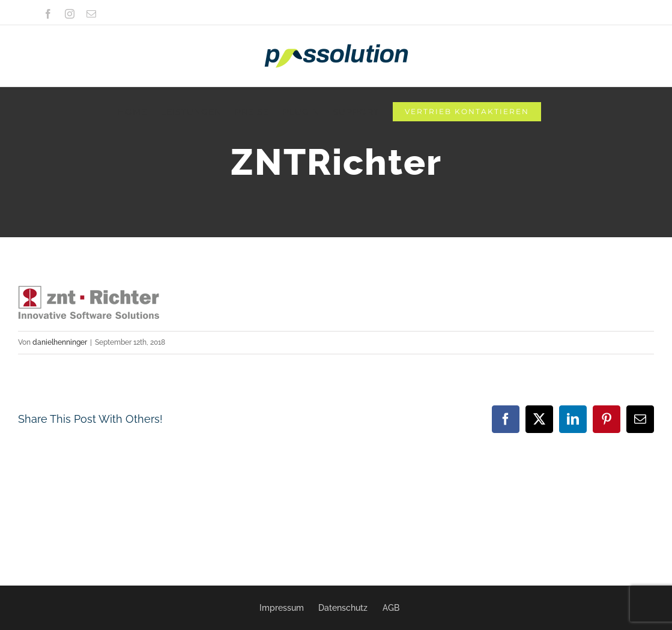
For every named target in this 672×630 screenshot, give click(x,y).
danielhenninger (60, 342)
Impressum (282, 608)
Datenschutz (343, 608)
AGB (391, 608)
